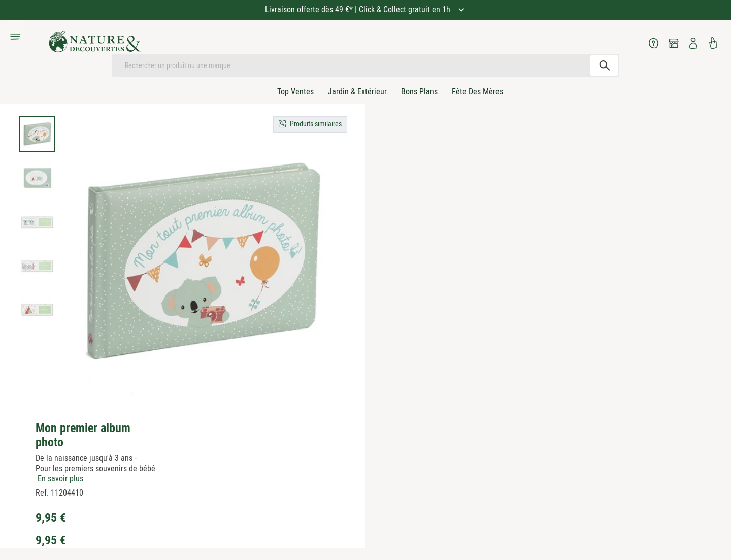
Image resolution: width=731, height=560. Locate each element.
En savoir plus (60, 479)
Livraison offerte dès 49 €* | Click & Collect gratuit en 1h (359, 9)
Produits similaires (316, 124)
